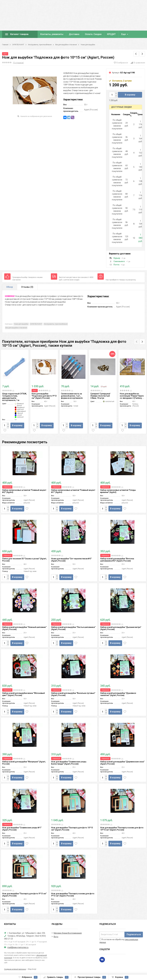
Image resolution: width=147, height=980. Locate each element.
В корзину (130, 95)
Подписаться (134, 934)
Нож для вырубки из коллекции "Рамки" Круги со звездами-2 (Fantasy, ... (132, 396)
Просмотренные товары (90, 977)
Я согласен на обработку (119, 941)
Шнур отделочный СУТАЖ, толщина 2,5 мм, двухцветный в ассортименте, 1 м (14, 397)
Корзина (120, 977)
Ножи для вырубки (88, 45)
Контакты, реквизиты (52, 34)
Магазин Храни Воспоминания (68, 933)
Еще (123, 34)
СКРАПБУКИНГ (18, 45)
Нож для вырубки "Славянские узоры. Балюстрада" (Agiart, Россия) (69, 763)
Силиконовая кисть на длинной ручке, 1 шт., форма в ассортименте (72, 396)
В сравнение (138, 63)
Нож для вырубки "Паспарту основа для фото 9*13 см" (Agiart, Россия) (73, 895)
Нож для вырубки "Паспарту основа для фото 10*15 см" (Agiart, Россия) (122, 829)
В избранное (121, 63)
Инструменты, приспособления (40, 45)
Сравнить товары (56, 977)
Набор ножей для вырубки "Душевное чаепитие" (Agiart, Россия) (118, 694)
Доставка (74, 34)
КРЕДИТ (111, 34)
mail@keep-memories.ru (18, 947)
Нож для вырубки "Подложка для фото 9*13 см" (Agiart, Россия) (44, 396)
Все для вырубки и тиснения (66, 45)
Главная (5, 45)
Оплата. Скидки (93, 34)
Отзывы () (27, 287)
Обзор (10, 287)
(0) (8, 391)
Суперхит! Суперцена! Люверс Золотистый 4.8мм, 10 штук (100, 396)
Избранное (28, 977)
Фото (56, 937)
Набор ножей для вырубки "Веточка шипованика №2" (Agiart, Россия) (117, 560)
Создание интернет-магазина (15, 969)
